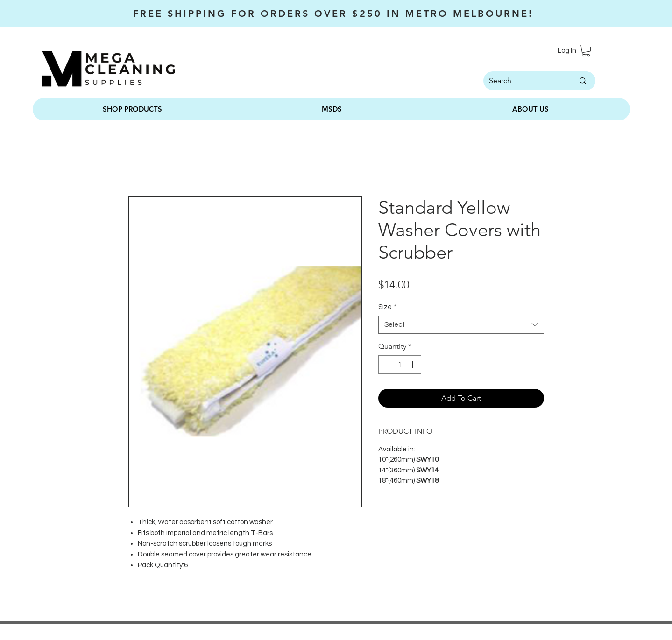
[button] (586, 51)
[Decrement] (386, 365)
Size (387, 307)
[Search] (520, 81)
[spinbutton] (400, 365)
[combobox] (461, 325)
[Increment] (413, 365)
